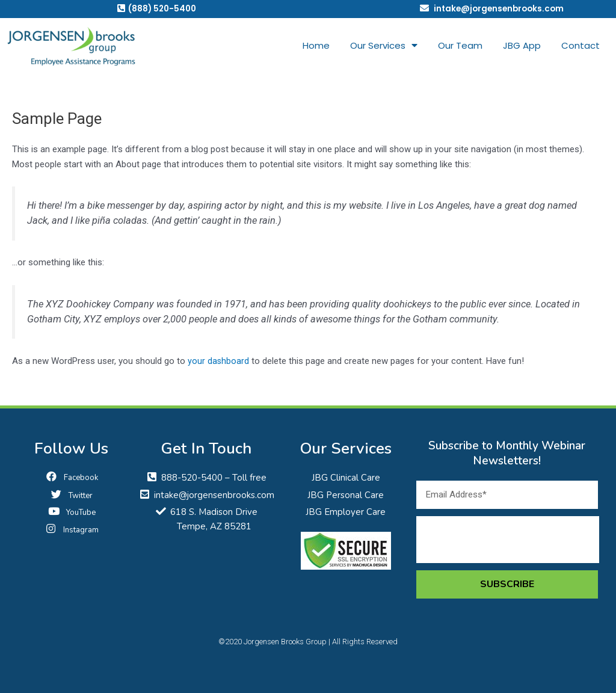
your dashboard (219, 362)
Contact (581, 46)
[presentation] (508, 540)
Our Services (384, 47)
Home (316, 46)
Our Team (460, 46)
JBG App (522, 46)
